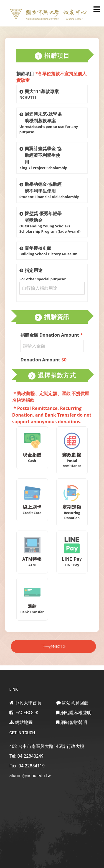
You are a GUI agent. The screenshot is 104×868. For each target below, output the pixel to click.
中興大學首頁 (25, 703)
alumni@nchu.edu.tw (30, 776)
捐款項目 (52, 77)
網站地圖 (21, 722)
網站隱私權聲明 (74, 713)
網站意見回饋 (72, 703)
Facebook (24, 713)
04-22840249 (31, 756)
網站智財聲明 (72, 722)
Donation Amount (44, 360)
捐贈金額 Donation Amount (52, 335)
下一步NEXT (54, 646)
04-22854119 (32, 766)
